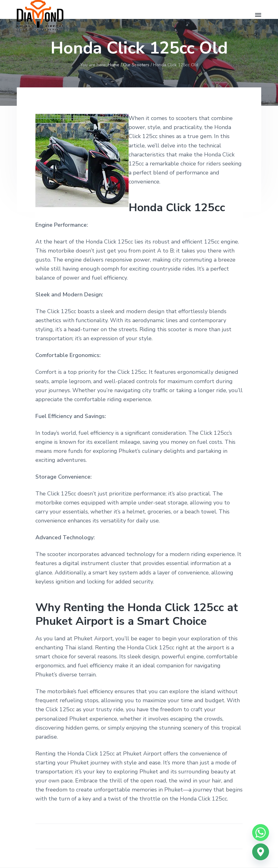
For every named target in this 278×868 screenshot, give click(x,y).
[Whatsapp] (261, 833)
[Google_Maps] (261, 852)
